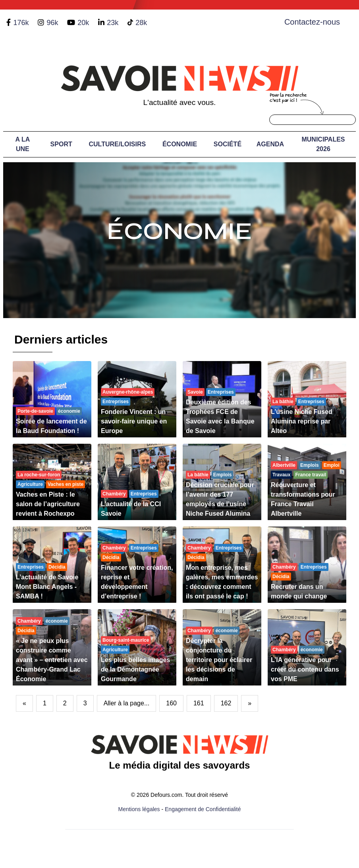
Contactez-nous (312, 22)
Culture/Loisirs (117, 144)
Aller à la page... (127, 703)
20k (83, 23)
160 (171, 703)
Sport (61, 144)
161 (199, 703)
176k (21, 23)
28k (141, 23)
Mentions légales (139, 809)
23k (113, 23)
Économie (180, 144)
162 (226, 703)
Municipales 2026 (323, 144)
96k (52, 23)
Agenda (270, 144)
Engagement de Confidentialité (203, 809)
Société (228, 144)
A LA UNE (23, 144)
